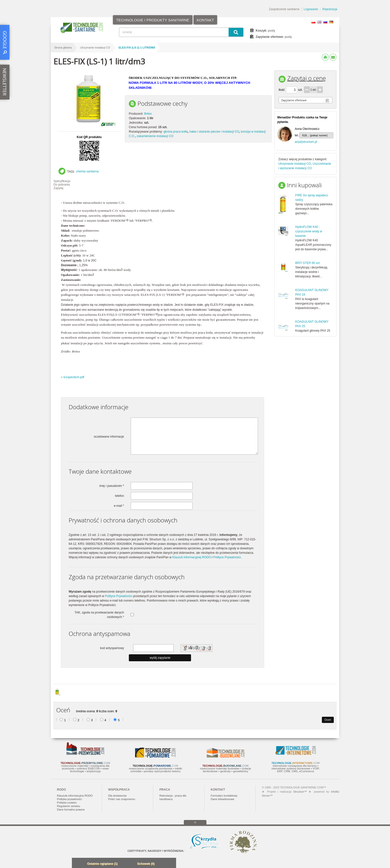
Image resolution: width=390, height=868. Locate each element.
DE (331, 22)
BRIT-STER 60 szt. (308, 263)
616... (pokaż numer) (315, 135)
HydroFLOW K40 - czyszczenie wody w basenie (309, 231)
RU (325, 22)
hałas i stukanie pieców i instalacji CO (214, 132)
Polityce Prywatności (227, 557)
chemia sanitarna (87, 171)
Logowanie (311, 9)
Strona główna (63, 48)
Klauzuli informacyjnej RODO (192, 557)
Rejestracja (330, 9)
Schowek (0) (146, 864)
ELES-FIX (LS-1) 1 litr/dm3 (137, 48)
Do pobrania (62, 185)
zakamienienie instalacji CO (155, 136)
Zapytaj (58, 188)
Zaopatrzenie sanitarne (284, 9)
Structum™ (300, 792)
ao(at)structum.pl (306, 142)
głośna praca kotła (175, 132)
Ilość (282, 90)
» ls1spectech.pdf (73, 377)
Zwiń (171, 864)
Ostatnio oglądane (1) (102, 864)
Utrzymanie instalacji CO (95, 48)
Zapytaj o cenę (307, 78)
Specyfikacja (62, 181)
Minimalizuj (77, 864)
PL (313, 22)
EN (319, 22)
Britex (148, 114)
